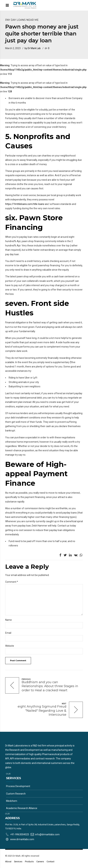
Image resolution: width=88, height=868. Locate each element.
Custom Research (16, 794)
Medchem (12, 801)
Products (29, 862)
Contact (50, 862)
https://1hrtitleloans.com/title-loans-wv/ (27, 204)
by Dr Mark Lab (33, 48)
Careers (40, 862)
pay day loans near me (22, 20)
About (8, 862)
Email (8, 633)
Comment (12, 582)
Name (8, 620)
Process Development (18, 786)
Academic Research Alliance (22, 808)
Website (10, 646)
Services (18, 862)
